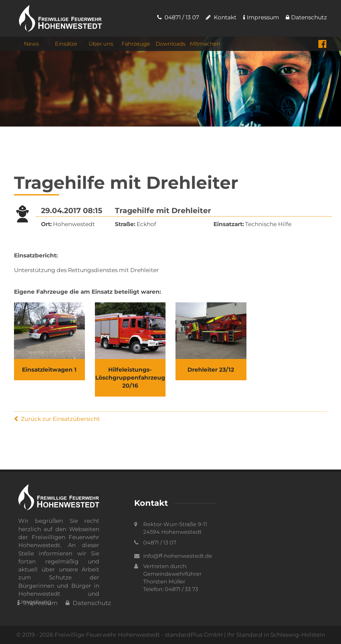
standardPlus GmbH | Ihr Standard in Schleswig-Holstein (245, 635)
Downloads (170, 44)
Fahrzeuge (136, 44)
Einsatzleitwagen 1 (49, 370)
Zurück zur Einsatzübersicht (57, 419)
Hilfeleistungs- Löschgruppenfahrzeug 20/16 (130, 378)
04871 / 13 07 (178, 17)
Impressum (261, 17)
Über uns (101, 44)
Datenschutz (306, 17)
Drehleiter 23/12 (211, 370)
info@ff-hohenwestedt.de (178, 556)
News (31, 44)
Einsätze (66, 44)
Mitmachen (205, 44)
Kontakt (221, 17)
